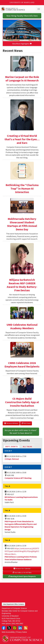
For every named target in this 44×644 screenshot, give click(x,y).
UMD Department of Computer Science (18, 9)
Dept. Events (13, 446)
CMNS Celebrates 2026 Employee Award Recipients (22, 365)
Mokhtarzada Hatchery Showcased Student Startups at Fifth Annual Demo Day (22, 224)
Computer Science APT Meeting (18, 478)
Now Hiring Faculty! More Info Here (22, 16)
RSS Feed (26, 423)
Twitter (9, 628)
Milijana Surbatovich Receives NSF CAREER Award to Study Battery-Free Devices (22, 285)
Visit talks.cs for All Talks (22, 573)
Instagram (15, 628)
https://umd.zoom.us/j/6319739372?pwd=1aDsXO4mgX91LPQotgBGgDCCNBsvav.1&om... (22, 551)
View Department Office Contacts (13, 604)
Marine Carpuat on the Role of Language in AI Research (22, 79)
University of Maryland (22, 3)
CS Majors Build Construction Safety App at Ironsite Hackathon (22, 402)
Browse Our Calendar (22, 569)
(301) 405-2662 (17, 624)
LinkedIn (20, 628)
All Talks (28, 447)
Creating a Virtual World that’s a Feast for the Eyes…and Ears (22, 139)
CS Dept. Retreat (12, 459)
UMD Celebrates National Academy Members (22, 326)
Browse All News (11, 423)
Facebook (4, 628)
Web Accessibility (8, 632)
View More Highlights (22, 44)
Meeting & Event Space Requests (22, 576)
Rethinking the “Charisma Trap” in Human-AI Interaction (22, 189)
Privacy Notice (22, 632)
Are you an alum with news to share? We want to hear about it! (21, 432)
